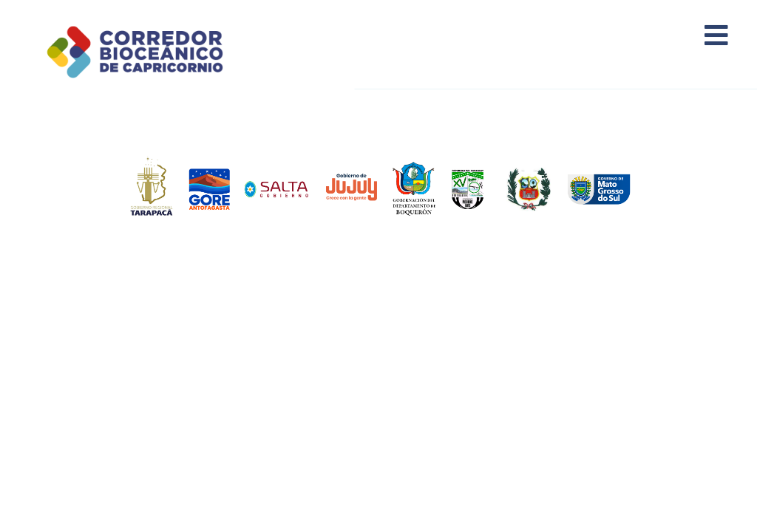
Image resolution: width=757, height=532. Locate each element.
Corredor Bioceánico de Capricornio (153, 52)
